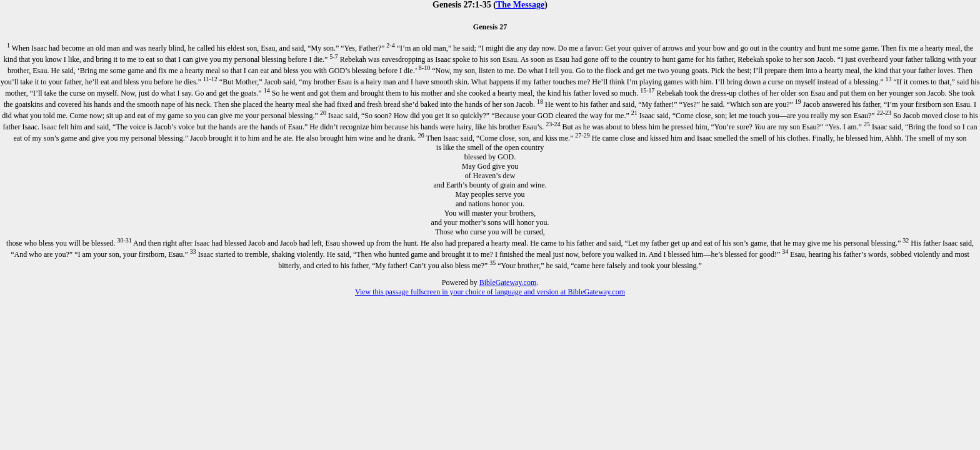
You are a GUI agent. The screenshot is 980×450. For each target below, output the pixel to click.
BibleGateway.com (508, 282)
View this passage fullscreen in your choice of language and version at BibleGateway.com (490, 292)
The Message (520, 5)
